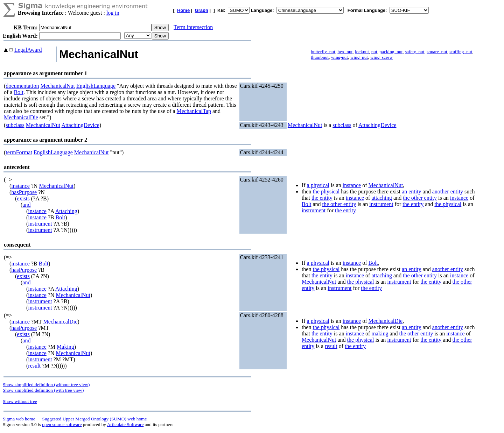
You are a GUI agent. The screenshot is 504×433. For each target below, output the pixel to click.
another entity (448, 191)
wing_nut (359, 57)
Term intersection (193, 27)
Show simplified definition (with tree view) (43, 390)
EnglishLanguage (96, 86)
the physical (326, 191)
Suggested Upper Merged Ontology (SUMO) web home (95, 419)
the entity (322, 198)
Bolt (19, 92)
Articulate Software (125, 424)
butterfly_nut (323, 52)
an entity (412, 191)
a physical (318, 185)
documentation (22, 86)
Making (65, 347)
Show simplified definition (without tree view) (46, 385)
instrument (40, 224)
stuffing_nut (461, 52)
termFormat (19, 152)
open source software (62, 424)
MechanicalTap (194, 111)
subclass (15, 125)
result (34, 366)
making (380, 333)
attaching (382, 198)
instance (20, 186)
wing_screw (381, 57)
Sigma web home (19, 419)
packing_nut (391, 52)
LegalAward (28, 50)
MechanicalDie (21, 117)
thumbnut (320, 57)
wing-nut (339, 57)
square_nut (437, 52)
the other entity (420, 198)
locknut (362, 52)
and (26, 205)
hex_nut (345, 52)
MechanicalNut (58, 86)
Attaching (66, 211)
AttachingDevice (80, 125)
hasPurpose (24, 192)
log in (113, 13)
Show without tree (20, 401)
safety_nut (415, 52)
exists (23, 198)
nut (374, 52)
